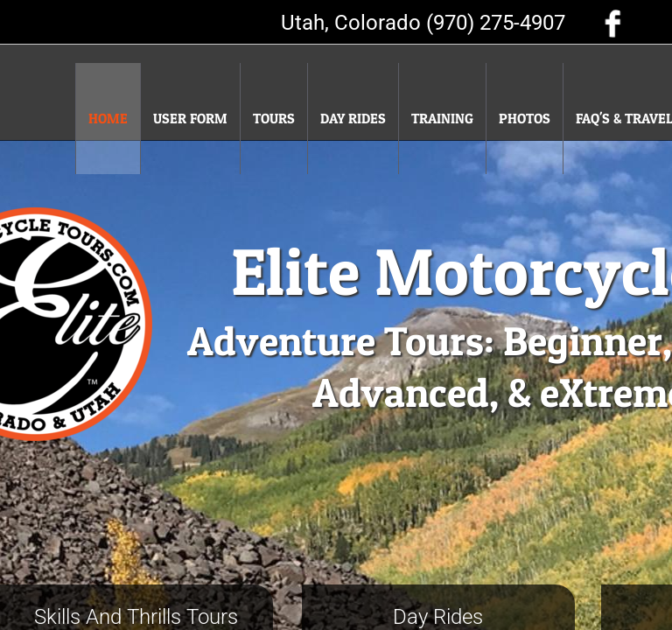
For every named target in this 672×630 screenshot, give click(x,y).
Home (108, 118)
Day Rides (353, 118)
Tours (274, 118)
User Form (190, 118)
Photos (525, 118)
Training (442, 118)
